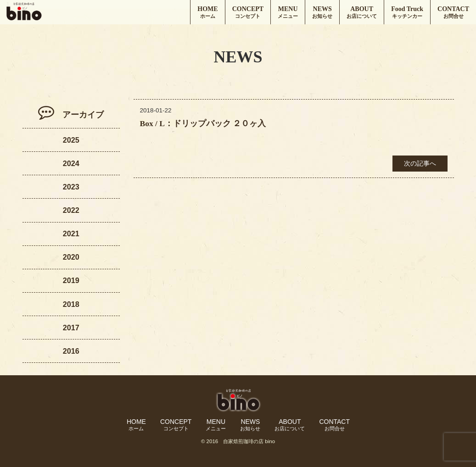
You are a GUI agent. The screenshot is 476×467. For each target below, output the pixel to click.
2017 (71, 328)
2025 (71, 140)
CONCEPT (248, 13)
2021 (71, 233)
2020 (71, 257)
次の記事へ (420, 164)
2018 (71, 304)
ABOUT (362, 13)
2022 (71, 210)
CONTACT (453, 13)
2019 (71, 280)
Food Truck (407, 13)
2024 (71, 163)
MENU (288, 13)
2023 (71, 187)
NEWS (322, 13)
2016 (71, 351)
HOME (207, 13)
